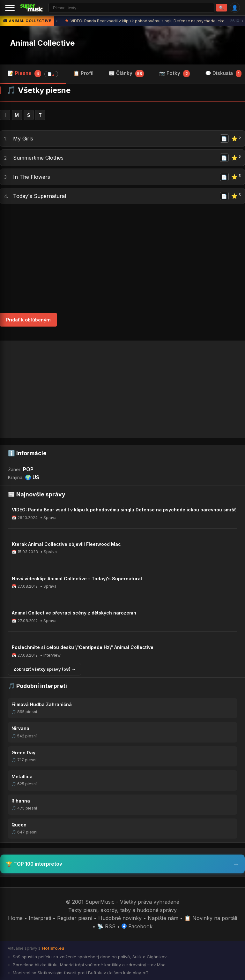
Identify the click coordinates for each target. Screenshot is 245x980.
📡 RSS (106, 926)
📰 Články (126, 73)
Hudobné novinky (120, 918)
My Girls (23, 139)
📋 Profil (83, 73)
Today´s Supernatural (40, 196)
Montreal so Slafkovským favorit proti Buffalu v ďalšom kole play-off (80, 973)
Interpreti (40, 918)
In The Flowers (32, 177)
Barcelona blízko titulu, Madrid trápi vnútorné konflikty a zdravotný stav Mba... (90, 965)
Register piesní (75, 918)
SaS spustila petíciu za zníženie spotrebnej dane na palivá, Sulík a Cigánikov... (90, 957)
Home (15, 918)
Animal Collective (42, 43)
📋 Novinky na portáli (211, 918)
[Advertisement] (122, 259)
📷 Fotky (174, 73)
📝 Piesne (33, 74)
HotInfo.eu (53, 948)
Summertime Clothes (38, 158)
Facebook (137, 926)
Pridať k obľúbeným (28, 320)
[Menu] (10, 8)
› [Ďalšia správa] (242, 21)
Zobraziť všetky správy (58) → (45, 669)
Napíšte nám (163, 918)
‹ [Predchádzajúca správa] (57, 21)
